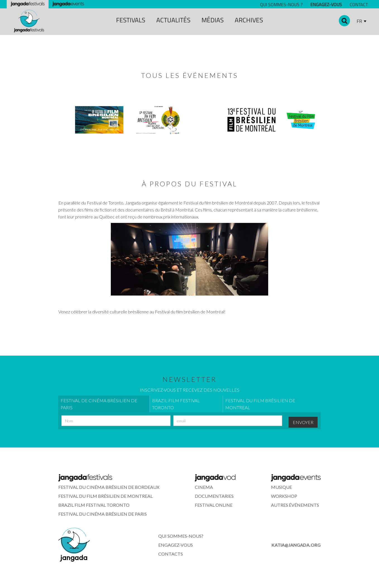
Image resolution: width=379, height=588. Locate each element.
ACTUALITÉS (173, 20)
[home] (29, 21)
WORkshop (284, 496)
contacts (171, 554)
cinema (204, 487)
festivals (131, 20)
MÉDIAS (213, 20)
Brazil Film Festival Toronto (94, 505)
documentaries (214, 496)
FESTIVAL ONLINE (214, 505)
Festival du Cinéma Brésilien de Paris (103, 514)
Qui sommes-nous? (181, 536)
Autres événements (295, 505)
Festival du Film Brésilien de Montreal (105, 496)
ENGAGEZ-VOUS (176, 545)
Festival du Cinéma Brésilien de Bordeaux (109, 487)
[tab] (104, 404)
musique (281, 487)
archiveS (249, 20)
